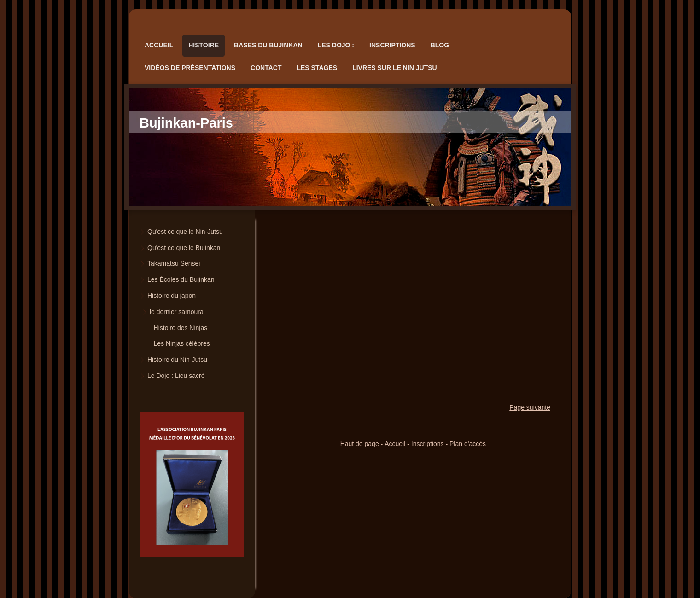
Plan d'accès (468, 444)
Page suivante (530, 407)
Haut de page (360, 444)
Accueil (395, 444)
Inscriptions (428, 444)
